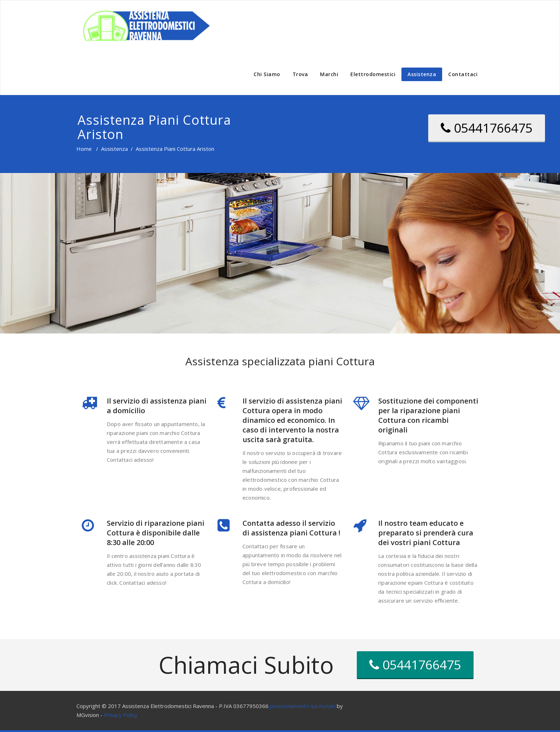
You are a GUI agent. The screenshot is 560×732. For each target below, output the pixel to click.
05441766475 (487, 128)
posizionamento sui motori (303, 706)
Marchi (329, 74)
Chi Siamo (267, 74)
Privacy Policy (121, 715)
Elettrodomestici (373, 74)
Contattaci (463, 74)
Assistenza (422, 74)
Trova (300, 74)
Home (84, 149)
